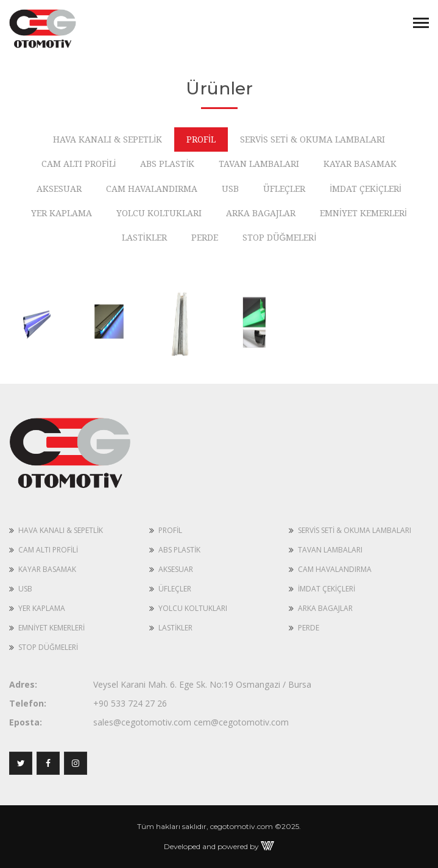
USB (25, 589)
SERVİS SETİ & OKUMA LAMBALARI (355, 530)
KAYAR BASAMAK (47, 569)
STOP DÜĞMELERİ (48, 647)
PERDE (309, 628)
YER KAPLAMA (42, 608)
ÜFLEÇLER (175, 589)
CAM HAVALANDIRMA (335, 569)
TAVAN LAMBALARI (330, 550)
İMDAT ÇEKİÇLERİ (327, 589)
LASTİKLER (175, 628)
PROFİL (170, 530)
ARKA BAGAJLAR (325, 608)
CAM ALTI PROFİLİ (48, 550)
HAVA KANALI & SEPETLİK (61, 530)
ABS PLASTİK (179, 550)
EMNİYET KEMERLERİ (51, 628)
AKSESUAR (176, 569)
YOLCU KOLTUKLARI (193, 608)
